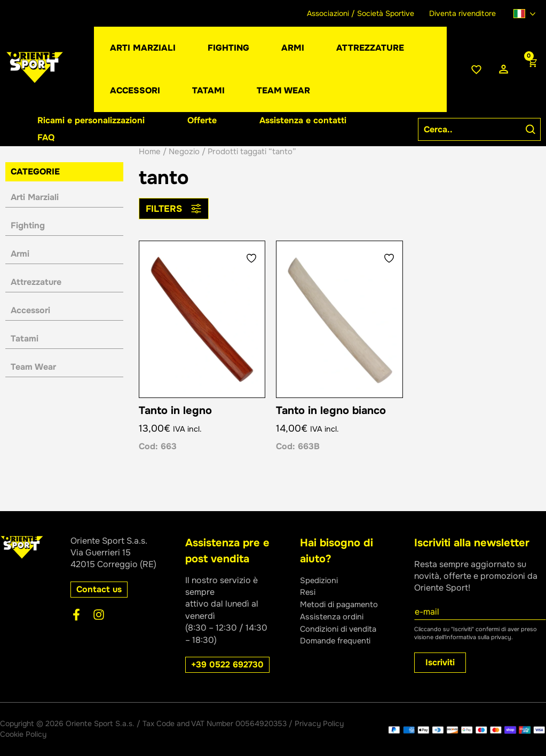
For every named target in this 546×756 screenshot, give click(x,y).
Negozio (184, 152)
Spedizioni (321, 580)
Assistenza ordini (334, 616)
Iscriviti (440, 662)
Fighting (28, 225)
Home (150, 152)
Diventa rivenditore (462, 13)
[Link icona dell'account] (504, 70)
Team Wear (33, 367)
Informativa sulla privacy (478, 637)
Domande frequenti (338, 640)
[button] (293, 48)
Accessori (30, 310)
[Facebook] (76, 615)
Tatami (25, 339)
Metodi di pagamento (343, 604)
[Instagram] (99, 615)
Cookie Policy (23, 734)
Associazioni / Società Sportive (361, 13)
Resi (308, 592)
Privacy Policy (319, 723)
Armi (20, 254)
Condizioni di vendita (342, 628)
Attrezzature (36, 282)
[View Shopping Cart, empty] (532, 69)
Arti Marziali (35, 197)
